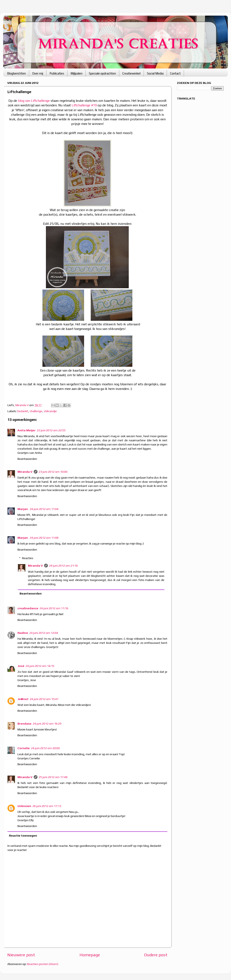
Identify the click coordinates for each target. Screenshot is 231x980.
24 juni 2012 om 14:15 (40, 666)
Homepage (90, 955)
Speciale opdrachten (102, 73)
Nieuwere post (21, 955)
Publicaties (57, 73)
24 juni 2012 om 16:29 (47, 724)
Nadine (23, 633)
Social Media (155, 73)
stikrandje (50, 411)
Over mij (38, 73)
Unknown (24, 806)
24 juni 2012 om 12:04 (44, 633)
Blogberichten (16, 73)
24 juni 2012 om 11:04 (44, 509)
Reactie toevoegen (23, 836)
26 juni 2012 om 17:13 (47, 806)
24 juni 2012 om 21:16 (63, 566)
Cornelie (24, 748)
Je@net (23, 699)
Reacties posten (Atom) (43, 964)
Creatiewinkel (131, 73)
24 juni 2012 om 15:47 (44, 699)
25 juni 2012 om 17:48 (53, 777)
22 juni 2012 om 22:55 (51, 430)
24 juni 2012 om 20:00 (45, 748)
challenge (36, 411)
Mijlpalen (76, 73)
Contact (175, 73)
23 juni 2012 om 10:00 (53, 472)
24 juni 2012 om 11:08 (44, 538)
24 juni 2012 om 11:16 (54, 608)
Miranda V (25, 472)
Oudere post (156, 955)
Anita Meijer (27, 430)
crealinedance (28, 608)
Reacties (28, 558)
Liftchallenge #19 (84, 105)
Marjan (23, 509)
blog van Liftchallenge (34, 101)
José (21, 666)
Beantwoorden (27, 459)
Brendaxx (24, 724)
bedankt (23, 411)
